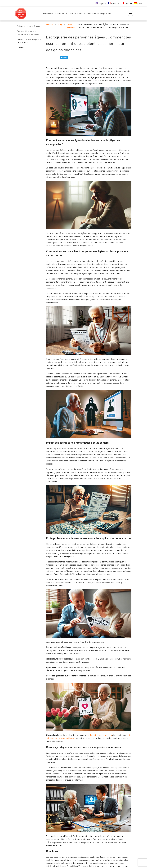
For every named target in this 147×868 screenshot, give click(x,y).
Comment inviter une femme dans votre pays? (28, 33)
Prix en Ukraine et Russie (29, 26)
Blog (60, 24)
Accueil (49, 24)
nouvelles (21, 47)
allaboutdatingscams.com (100, 735)
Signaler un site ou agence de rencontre (29, 41)
